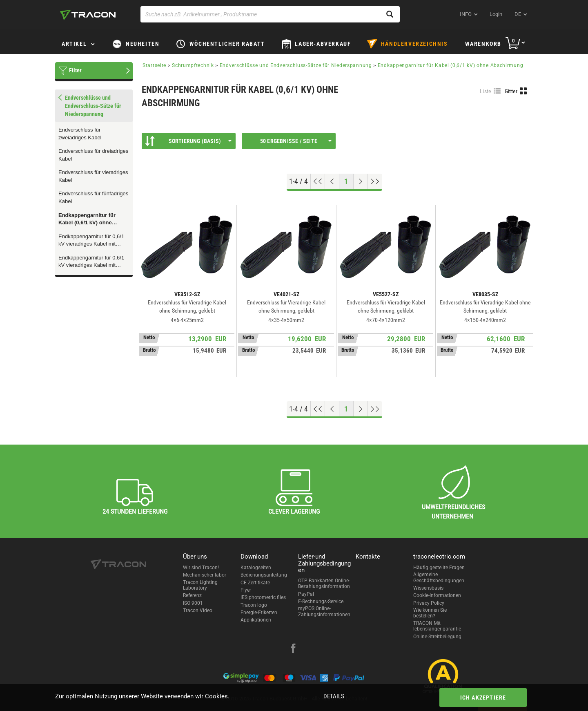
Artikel (74, 44)
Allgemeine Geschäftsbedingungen (439, 577)
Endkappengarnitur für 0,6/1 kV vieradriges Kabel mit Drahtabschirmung (91, 241)
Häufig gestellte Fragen (439, 568)
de (518, 14)
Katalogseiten (256, 568)
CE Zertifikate (255, 583)
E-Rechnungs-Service (321, 601)
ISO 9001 (193, 603)
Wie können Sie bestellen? (430, 613)
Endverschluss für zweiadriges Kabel (80, 134)
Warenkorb (483, 44)
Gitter (511, 91)
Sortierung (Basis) (188, 141)
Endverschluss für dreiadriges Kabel (93, 155)
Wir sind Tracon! (201, 568)
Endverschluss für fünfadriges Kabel (93, 197)
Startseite (154, 65)
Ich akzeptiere (483, 698)
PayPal (306, 594)
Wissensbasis (428, 588)
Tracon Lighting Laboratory (200, 585)
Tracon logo (254, 605)
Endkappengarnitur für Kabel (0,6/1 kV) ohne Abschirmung (87, 219)
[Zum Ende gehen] (375, 181)
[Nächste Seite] (361, 181)
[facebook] (293, 649)
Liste (486, 91)
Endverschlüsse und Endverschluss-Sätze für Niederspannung (296, 65)
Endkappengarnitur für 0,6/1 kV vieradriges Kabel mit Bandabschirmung (91, 262)
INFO (466, 14)
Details (334, 696)
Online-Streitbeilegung (437, 637)
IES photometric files (263, 597)
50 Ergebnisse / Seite (296, 141)
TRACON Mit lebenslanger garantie (437, 626)
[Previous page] (332, 181)
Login (496, 14)
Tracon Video (198, 610)
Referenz (192, 595)
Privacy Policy (429, 603)
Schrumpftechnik (193, 65)
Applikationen (256, 620)
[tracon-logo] (88, 15)
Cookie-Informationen (437, 595)
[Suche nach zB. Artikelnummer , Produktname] (270, 14)
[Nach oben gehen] (318, 181)
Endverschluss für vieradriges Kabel (93, 176)
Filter (75, 70)
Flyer (246, 590)
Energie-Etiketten (259, 613)
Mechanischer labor (205, 575)
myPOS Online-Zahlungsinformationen (324, 611)
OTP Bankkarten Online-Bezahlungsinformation (324, 584)
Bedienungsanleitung (264, 575)
